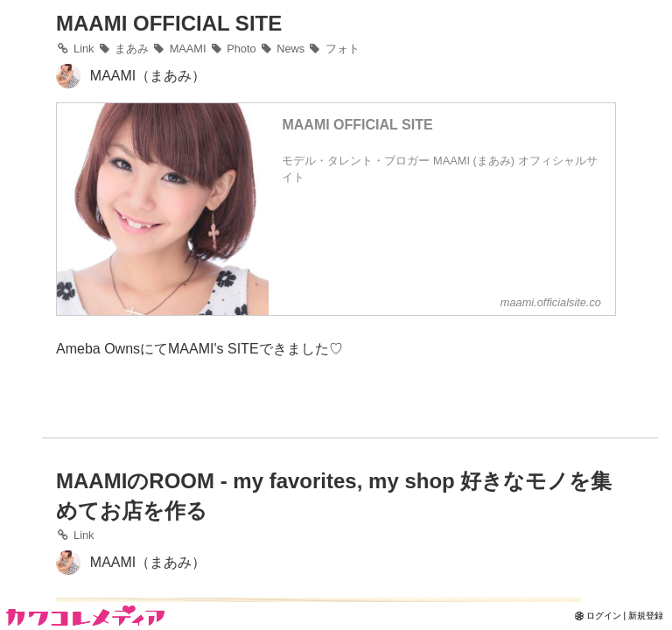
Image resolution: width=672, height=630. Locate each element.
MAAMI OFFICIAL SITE (169, 23)
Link (75, 535)
